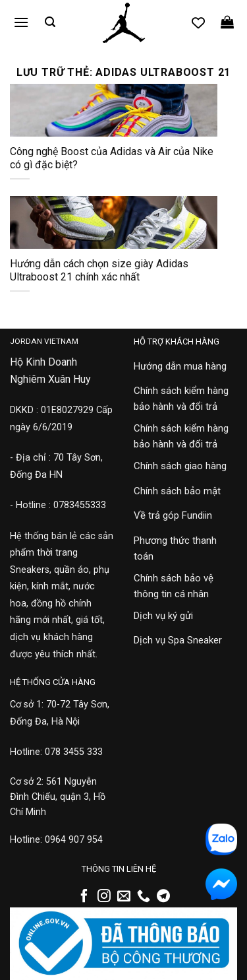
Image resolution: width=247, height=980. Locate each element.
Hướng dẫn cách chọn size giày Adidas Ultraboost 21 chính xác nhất (99, 271)
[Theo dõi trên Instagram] (104, 897)
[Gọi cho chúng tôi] (144, 897)
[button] (21, 22)
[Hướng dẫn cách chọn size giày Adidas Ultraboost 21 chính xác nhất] (114, 222)
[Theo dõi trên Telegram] (163, 897)
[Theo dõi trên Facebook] (84, 897)
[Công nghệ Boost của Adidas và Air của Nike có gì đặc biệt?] (114, 110)
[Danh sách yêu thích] (198, 22)
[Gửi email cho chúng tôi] (124, 897)
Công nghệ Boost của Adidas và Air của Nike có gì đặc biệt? (112, 158)
